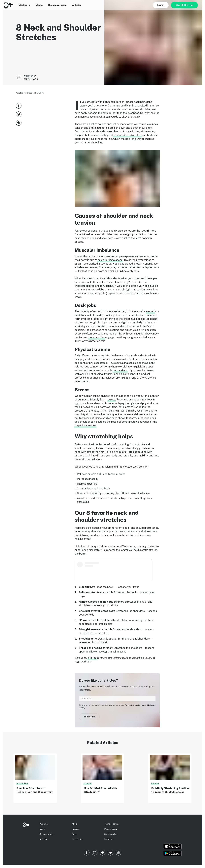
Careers (75, 829)
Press (74, 834)
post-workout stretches (127, 135)
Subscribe (89, 717)
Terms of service (112, 824)
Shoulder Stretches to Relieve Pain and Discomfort (35, 790)
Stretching (39, 93)
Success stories (57, 5)
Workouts (24, 5)
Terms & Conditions (134, 705)
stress (112, 400)
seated (150, 311)
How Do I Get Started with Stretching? (100, 790)
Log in (161, 5)
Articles (77, 5)
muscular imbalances (110, 260)
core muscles (97, 337)
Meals (39, 5)
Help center (77, 839)
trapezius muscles (85, 425)
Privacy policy (111, 829)
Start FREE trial (184, 5)
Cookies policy (111, 834)
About (75, 824)
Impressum (109, 839)
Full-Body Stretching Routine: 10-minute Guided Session (170, 790)
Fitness (29, 93)
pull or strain (120, 370)
